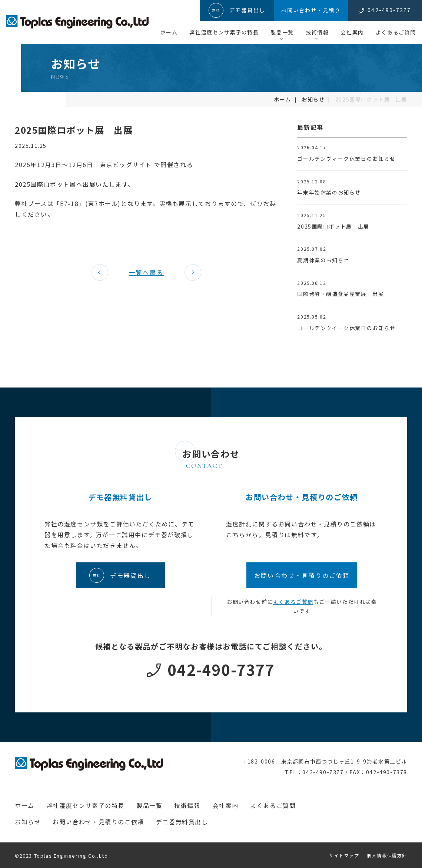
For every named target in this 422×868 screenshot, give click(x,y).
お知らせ (313, 99)
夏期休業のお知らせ (323, 260)
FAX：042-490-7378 (378, 772)
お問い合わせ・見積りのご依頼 (98, 822)
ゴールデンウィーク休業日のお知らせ (346, 159)
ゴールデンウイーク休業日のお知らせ (346, 328)
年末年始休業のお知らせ (329, 192)
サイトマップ (344, 855)
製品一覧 (282, 32)
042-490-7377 (221, 669)
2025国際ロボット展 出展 (333, 226)
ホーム (169, 32)
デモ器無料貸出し (182, 822)
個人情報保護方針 (387, 855)
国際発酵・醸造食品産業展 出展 (340, 294)
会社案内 (352, 32)
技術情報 (317, 32)
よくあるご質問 (396, 32)
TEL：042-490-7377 (314, 772)
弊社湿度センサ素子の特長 (224, 32)
